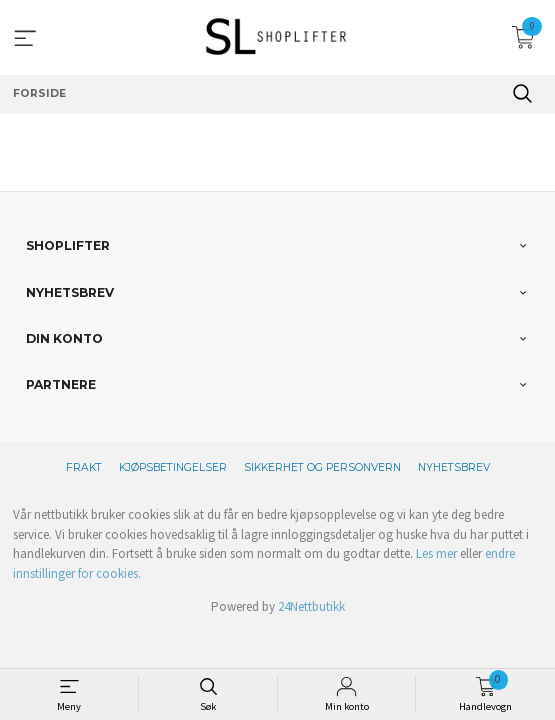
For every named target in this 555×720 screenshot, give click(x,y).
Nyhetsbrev (454, 467)
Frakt (84, 467)
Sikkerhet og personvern (322, 467)
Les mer (436, 553)
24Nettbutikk (311, 606)
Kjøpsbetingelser (173, 467)
